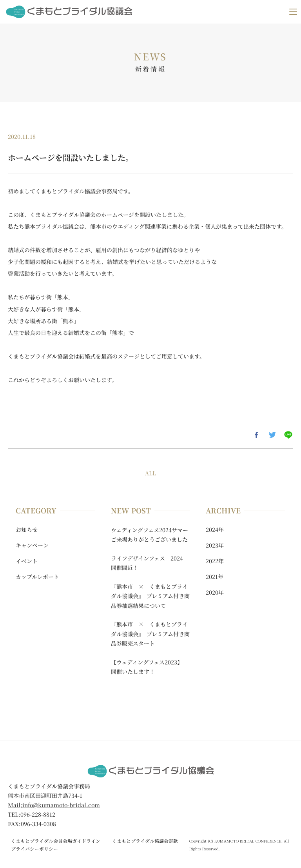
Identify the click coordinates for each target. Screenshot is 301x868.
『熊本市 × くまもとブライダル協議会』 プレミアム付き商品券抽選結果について (150, 596)
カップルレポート (37, 577)
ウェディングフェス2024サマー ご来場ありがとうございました (151, 535)
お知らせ (27, 530)
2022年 (215, 561)
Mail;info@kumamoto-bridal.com (54, 805)
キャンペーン (32, 545)
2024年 (215, 530)
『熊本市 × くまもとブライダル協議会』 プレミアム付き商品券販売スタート (150, 634)
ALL (150, 473)
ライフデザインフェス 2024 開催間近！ (150, 563)
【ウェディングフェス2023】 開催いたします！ (148, 667)
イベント (27, 561)
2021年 (215, 577)
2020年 (215, 592)
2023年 (215, 545)
